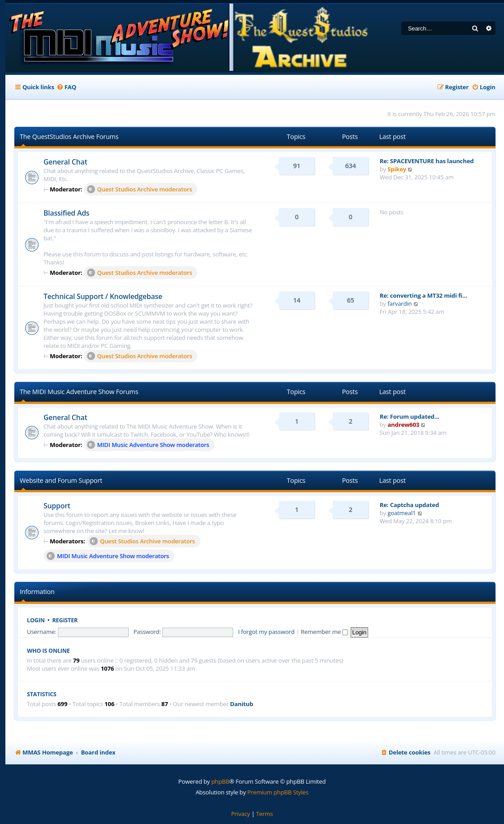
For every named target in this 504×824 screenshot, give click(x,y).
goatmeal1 (402, 513)
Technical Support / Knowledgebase (103, 296)
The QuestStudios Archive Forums (69, 137)
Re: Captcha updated (409, 505)
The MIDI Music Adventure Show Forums (79, 392)
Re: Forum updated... (410, 416)
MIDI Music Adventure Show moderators (148, 445)
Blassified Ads (66, 213)
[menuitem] (66, 87)
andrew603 (403, 425)
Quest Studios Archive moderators (140, 189)
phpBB (220, 781)
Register (65, 620)
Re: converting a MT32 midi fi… (424, 295)
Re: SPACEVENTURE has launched (427, 161)
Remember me (324, 632)
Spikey (397, 169)
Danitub (242, 704)
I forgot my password (266, 632)
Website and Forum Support (61, 480)
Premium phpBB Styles (278, 792)
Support (57, 506)
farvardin (400, 304)
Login (36, 620)
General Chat (65, 162)
